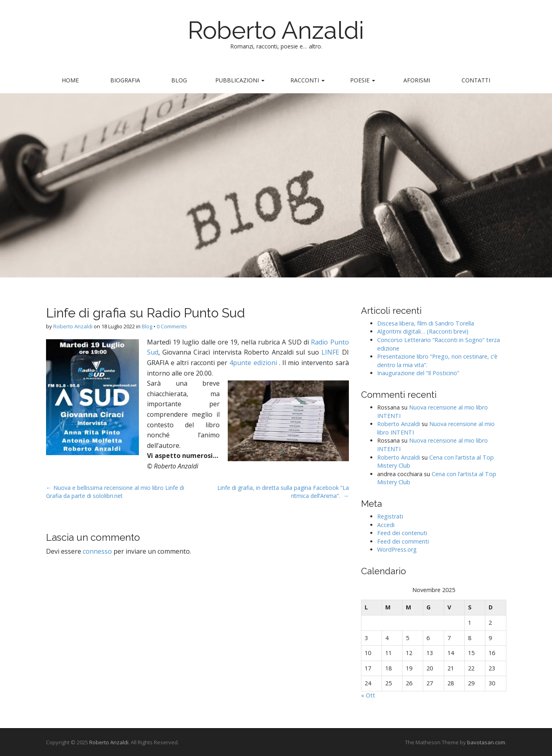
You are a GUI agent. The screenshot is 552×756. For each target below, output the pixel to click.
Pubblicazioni (240, 80)
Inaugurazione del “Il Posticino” (418, 373)
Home (70, 80)
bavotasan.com (486, 742)
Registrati (390, 516)
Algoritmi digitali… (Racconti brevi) (423, 331)
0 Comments (172, 326)
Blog (179, 80)
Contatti (476, 80)
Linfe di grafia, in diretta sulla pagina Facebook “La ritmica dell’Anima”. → (283, 492)
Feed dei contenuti (402, 533)
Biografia (125, 80)
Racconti (307, 80)
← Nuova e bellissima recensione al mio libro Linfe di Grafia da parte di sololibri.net (115, 492)
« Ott (368, 695)
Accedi (386, 525)
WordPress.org (397, 549)
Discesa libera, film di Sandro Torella (426, 323)
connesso (97, 551)
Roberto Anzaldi (276, 30)
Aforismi (417, 80)
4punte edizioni (253, 363)
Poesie (363, 80)
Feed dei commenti (403, 541)
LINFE (332, 352)
